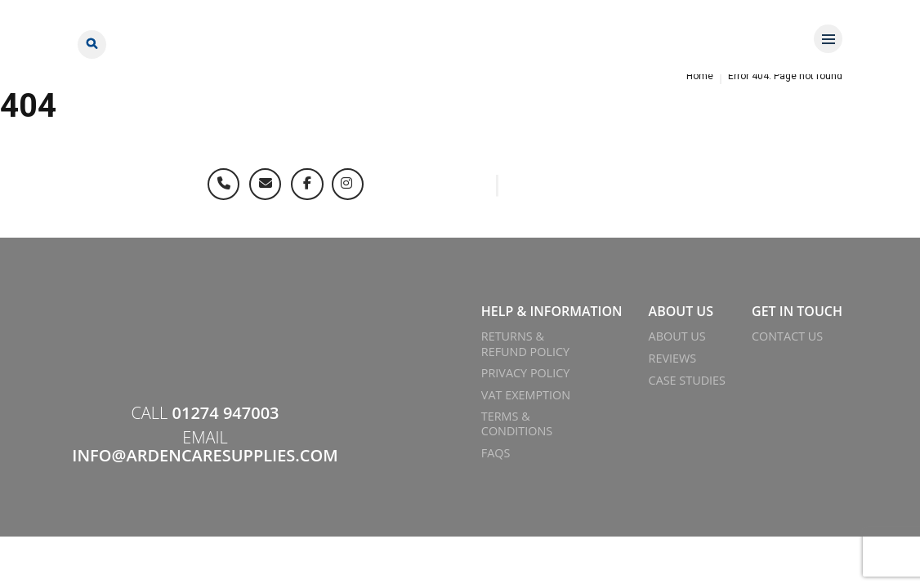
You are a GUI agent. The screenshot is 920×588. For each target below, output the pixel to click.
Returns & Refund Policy (525, 343)
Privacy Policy (526, 373)
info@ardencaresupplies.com (205, 455)
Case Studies (687, 380)
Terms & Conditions (517, 423)
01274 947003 (226, 413)
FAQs (496, 453)
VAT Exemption (526, 395)
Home (700, 76)
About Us (677, 336)
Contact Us (787, 336)
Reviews (673, 358)
